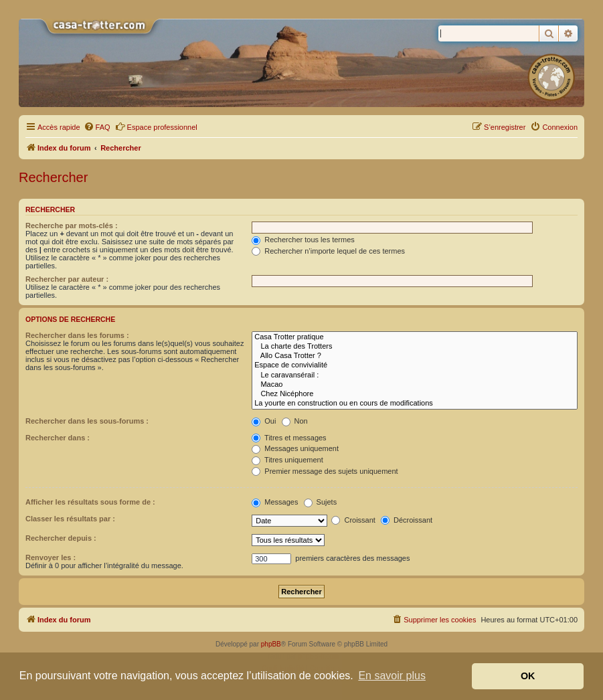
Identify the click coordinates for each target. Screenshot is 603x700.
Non (295, 421)
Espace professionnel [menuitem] (156, 126)
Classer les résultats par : (70, 519)
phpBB (271, 644)
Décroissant (407, 520)
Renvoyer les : (51, 557)
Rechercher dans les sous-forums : (87, 421)
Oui (264, 421)
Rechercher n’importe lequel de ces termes (328, 251)
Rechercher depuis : (61, 538)
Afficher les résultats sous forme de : (90, 502)
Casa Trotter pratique (415, 337)
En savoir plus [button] (392, 676)
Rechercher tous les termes (303, 240)
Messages (275, 502)
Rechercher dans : (58, 438)
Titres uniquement (287, 460)
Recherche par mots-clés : (72, 226)
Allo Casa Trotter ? (415, 356)
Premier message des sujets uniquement (325, 471)
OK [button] (528, 676)
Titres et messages (289, 438)
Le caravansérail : (415, 375)
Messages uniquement (295, 448)
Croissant (353, 520)
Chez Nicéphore (415, 394)
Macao (415, 385)
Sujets (321, 502)
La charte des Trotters (415, 347)
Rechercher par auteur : (67, 279)
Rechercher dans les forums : (77, 335)
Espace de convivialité (415, 365)
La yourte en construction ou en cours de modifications (415, 404)
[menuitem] (97, 127)
